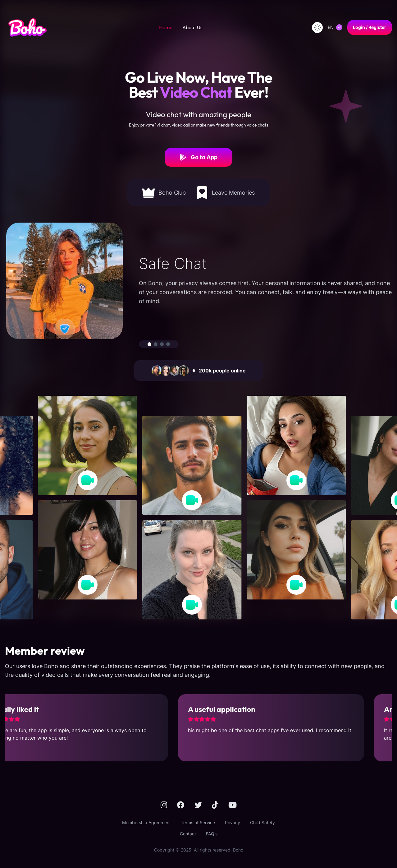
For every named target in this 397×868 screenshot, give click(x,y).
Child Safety (262, 822)
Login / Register (370, 27)
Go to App (198, 157)
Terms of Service (198, 822)
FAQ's (212, 834)
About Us (192, 27)
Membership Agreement (146, 822)
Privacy (233, 822)
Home (166, 27)
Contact (188, 834)
